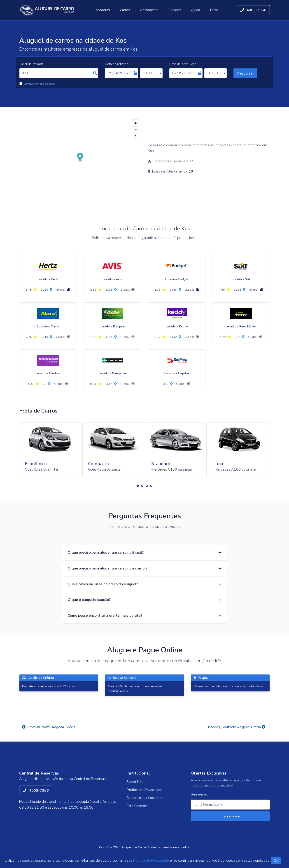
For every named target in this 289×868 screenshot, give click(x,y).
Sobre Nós (135, 782)
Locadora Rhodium (48, 373)
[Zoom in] (136, 123)
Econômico (36, 464)
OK (276, 861)
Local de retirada (31, 64)
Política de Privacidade (144, 790)
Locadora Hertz (48, 279)
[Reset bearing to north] (136, 136)
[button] (138, 486)
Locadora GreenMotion (241, 327)
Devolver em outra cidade (39, 84)
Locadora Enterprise (112, 373)
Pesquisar (246, 73)
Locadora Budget (177, 279)
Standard (161, 464)
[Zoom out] (136, 130)
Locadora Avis (112, 279)
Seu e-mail (199, 794)
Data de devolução (183, 64)
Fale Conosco (137, 806)
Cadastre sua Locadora (144, 798)
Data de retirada (117, 64)
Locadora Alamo (48, 327)
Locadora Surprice (177, 373)
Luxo (219, 464)
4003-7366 (253, 10)
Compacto (98, 464)
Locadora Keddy (177, 327)
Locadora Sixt (241, 279)
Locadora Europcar (112, 327)
